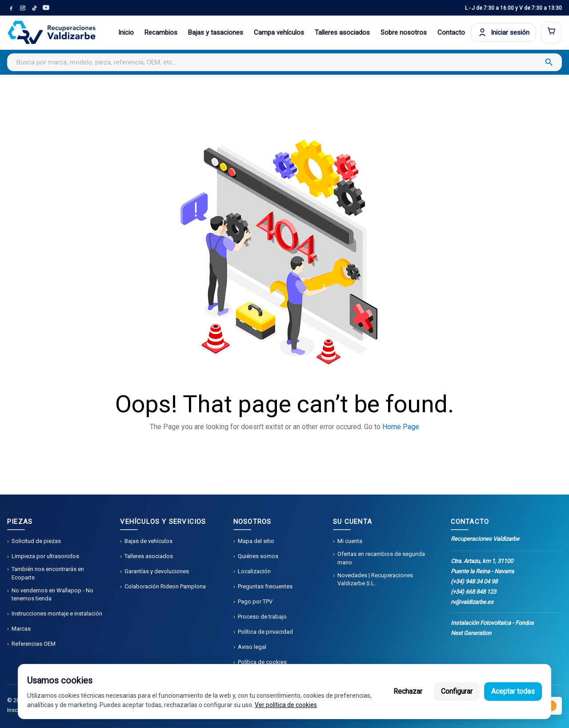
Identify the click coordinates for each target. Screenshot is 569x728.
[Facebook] (11, 8)
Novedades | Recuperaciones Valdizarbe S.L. (375, 579)
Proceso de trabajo (262, 617)
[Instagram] (23, 8)
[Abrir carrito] (551, 32)
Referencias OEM (34, 644)
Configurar (457, 691)
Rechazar (408, 691)
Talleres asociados (342, 32)
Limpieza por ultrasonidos (45, 556)
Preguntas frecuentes (265, 586)
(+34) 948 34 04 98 (474, 581)
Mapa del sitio (256, 541)
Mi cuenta (350, 541)
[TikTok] (34, 8)
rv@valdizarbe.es (472, 602)
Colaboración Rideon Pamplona (165, 586)
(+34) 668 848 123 (473, 592)
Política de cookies (262, 662)
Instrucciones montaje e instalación (57, 613)
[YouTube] (46, 8)
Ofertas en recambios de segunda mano (381, 558)
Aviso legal (252, 647)
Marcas (21, 629)
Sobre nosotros (404, 32)
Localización (254, 571)
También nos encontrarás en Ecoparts (48, 573)
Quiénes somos (258, 556)
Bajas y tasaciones (216, 32)
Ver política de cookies (286, 705)
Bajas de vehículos (148, 541)
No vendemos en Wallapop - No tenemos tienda (52, 594)
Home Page (401, 427)
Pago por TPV (255, 601)
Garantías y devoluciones (157, 571)
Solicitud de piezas (36, 541)
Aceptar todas (513, 691)
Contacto (451, 32)
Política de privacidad (265, 632)
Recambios (161, 32)
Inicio (126, 32)
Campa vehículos (279, 32)
